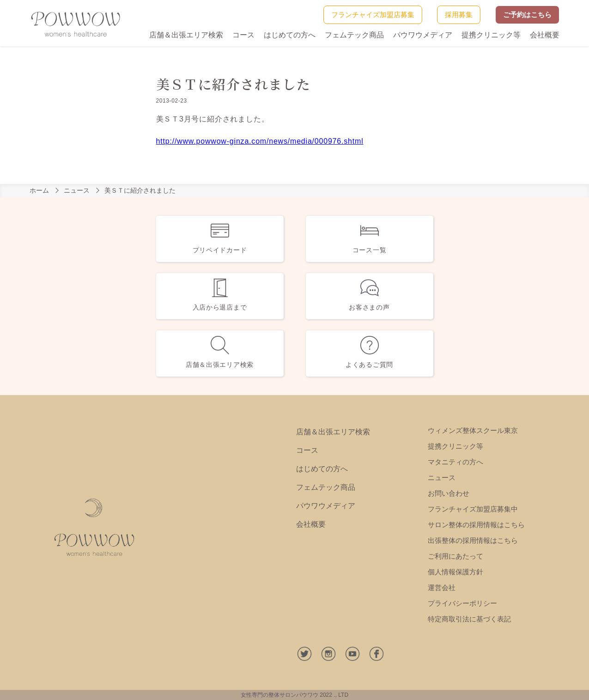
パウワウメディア (423, 35)
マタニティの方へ (455, 462)
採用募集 (459, 15)
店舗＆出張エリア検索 (186, 35)
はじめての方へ (290, 35)
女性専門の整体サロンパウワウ (279, 695)
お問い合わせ (449, 493)
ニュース (77, 190)
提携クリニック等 (491, 35)
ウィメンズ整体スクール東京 (473, 430)
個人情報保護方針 (455, 572)
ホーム (39, 190)
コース (243, 35)
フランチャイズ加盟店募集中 (473, 509)
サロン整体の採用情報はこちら (476, 525)
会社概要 (545, 35)
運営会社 (442, 587)
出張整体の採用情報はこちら (473, 540)
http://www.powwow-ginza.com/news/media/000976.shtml (260, 141)
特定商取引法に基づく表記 (469, 619)
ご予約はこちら (527, 15)
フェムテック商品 (354, 35)
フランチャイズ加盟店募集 (373, 15)
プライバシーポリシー (462, 603)
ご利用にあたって (455, 556)
